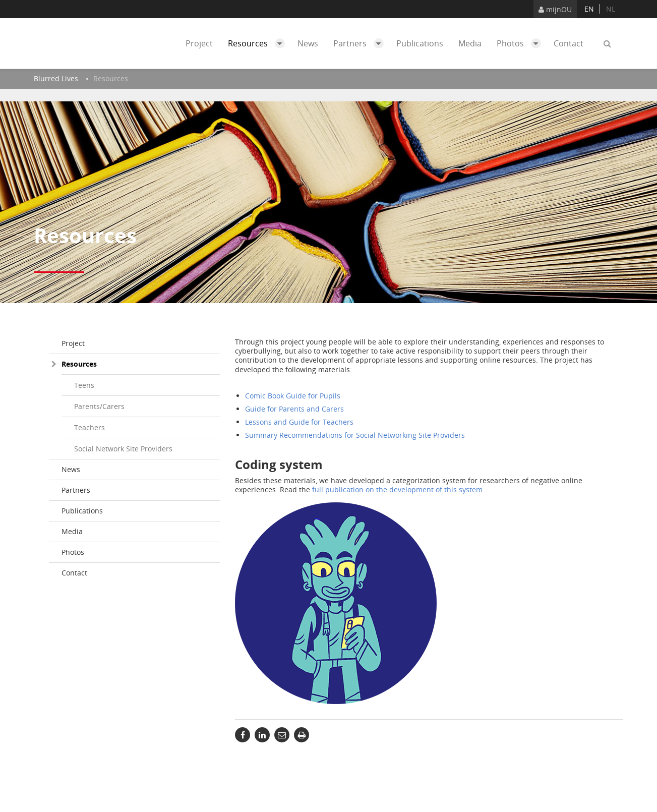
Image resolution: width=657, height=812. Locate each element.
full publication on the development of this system (397, 489)
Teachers (89, 427)
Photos (521, 43)
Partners (361, 43)
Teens (84, 385)
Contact (569, 43)
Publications (420, 43)
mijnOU (555, 9)
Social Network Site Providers (123, 449)
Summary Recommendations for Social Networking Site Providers (355, 435)
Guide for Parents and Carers (294, 409)
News (308, 43)
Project (199, 43)
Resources (259, 43)
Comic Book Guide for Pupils (293, 396)
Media (470, 43)
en (589, 9)
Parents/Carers (99, 406)
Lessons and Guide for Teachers (299, 422)
